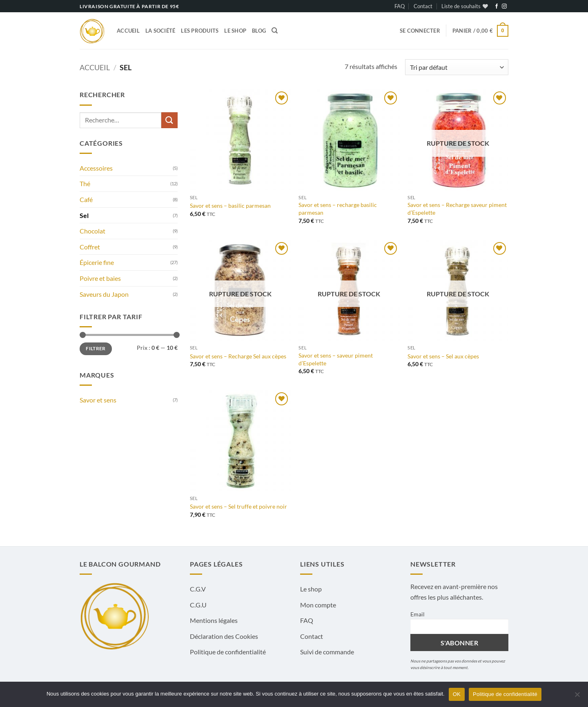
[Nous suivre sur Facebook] (497, 7)
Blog (259, 31)
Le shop (235, 31)
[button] (420, 31)
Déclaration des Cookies (224, 636)
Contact (423, 6)
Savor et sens (98, 400)
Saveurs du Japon (104, 294)
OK (457, 694)
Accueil (128, 31)
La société (160, 31)
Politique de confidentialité (228, 652)
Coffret (90, 247)
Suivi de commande (327, 652)
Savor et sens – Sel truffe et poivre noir (238, 506)
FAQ (400, 6)
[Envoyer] (169, 120)
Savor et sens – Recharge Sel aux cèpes (238, 356)
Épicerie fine (97, 262)
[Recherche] (275, 31)
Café (86, 199)
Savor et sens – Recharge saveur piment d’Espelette (457, 209)
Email (418, 614)
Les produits (200, 31)
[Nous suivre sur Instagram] (504, 7)
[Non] (577, 697)
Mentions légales (214, 620)
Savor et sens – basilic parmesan (230, 206)
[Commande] (457, 67)
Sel (84, 215)
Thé (85, 183)
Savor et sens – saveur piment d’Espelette (336, 359)
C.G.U (198, 605)
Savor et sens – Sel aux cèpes (443, 356)
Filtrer (96, 348)
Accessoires (96, 168)
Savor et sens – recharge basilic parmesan (338, 209)
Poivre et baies (100, 278)
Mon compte (318, 605)
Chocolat (92, 231)
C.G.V (198, 589)
